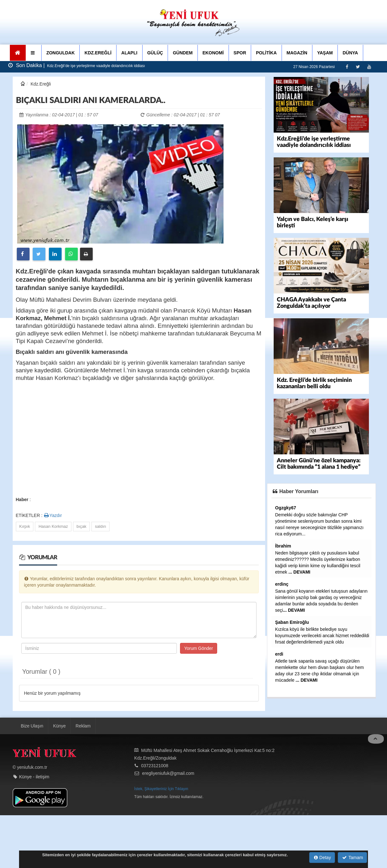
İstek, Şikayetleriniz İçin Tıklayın (161, 795)
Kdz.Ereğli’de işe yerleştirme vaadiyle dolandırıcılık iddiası (95, 66)
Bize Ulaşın (32, 732)
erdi (279, 654)
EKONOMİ (213, 53)
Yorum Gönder (199, 648)
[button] (33, 53)
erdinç (282, 584)
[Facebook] (347, 67)
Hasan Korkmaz (53, 526)
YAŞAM (325, 53)
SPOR (240, 53)
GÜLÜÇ (155, 53)
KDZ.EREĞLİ (98, 53)
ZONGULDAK (60, 53)
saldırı (100, 526)
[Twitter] (358, 67)
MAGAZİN (297, 53)
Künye (59, 732)
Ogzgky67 (286, 508)
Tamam (353, 858)
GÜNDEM (183, 53)
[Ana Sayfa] (18, 53)
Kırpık (25, 526)
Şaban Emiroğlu (292, 622)
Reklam (83, 732)
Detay (323, 858)
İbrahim (283, 546)
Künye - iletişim (34, 783)
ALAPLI (129, 53)
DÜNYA (350, 53)
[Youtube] (369, 67)
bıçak (81, 526)
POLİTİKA (266, 53)
